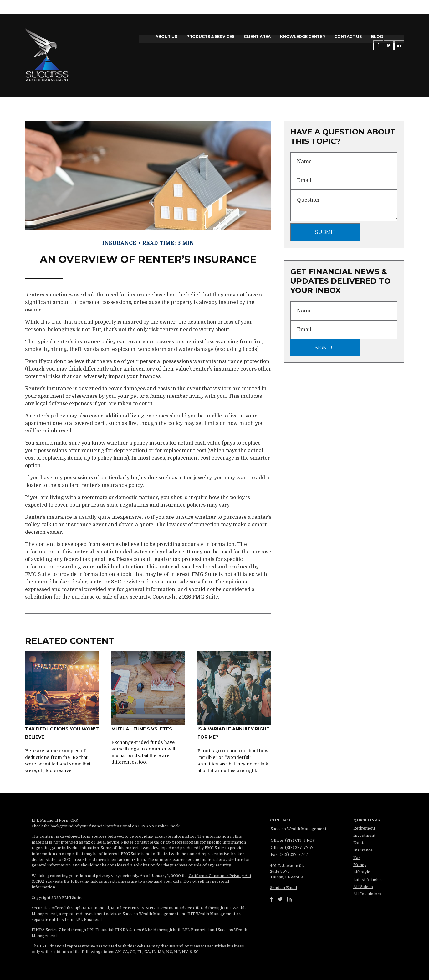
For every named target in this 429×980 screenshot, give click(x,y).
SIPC (150, 908)
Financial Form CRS (59, 821)
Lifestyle (362, 872)
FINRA (134, 908)
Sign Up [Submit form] (325, 348)
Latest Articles (368, 880)
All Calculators (367, 894)
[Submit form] (325, 232)
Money (360, 865)
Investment (364, 836)
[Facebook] (272, 899)
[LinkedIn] (289, 899)
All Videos (363, 887)
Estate (359, 843)
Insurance (363, 850)
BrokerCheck (167, 826)
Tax (357, 858)
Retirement (364, 828)
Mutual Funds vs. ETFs (142, 729)
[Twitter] (280, 899)
